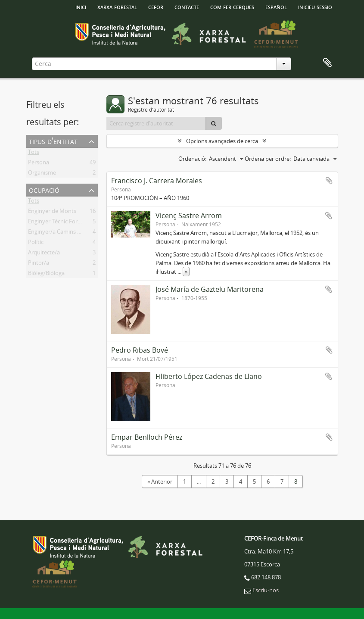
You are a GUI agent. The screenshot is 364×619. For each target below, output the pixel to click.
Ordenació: (192, 159)
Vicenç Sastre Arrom (189, 216)
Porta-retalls (327, 63)
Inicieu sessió (315, 6)
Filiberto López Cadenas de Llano (209, 376)
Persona (39, 164)
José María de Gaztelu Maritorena (210, 289)
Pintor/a (39, 264)
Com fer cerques (232, 6)
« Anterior (160, 481)
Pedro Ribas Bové (140, 350)
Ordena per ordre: (268, 159)
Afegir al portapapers (329, 181)
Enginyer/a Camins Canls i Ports (68, 233)
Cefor (156, 6)
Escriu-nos (266, 590)
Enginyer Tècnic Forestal (59, 223)
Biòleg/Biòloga (46, 275)
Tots (34, 153)
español (276, 6)
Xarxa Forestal (117, 6)
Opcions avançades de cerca (222, 141)
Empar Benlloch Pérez (147, 437)
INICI (81, 6)
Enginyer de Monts (52, 213)
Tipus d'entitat (53, 141)
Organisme (42, 174)
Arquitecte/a (44, 254)
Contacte (187, 6)
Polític (36, 244)
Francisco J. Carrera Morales (157, 181)
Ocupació (44, 189)
